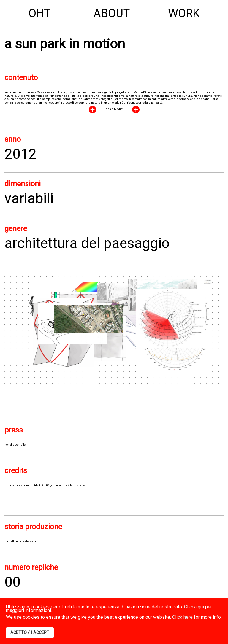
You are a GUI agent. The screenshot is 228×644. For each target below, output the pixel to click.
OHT (39, 13)
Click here (182, 617)
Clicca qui (194, 607)
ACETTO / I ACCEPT (30, 633)
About (112, 13)
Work (184, 13)
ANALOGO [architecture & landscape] (60, 485)
